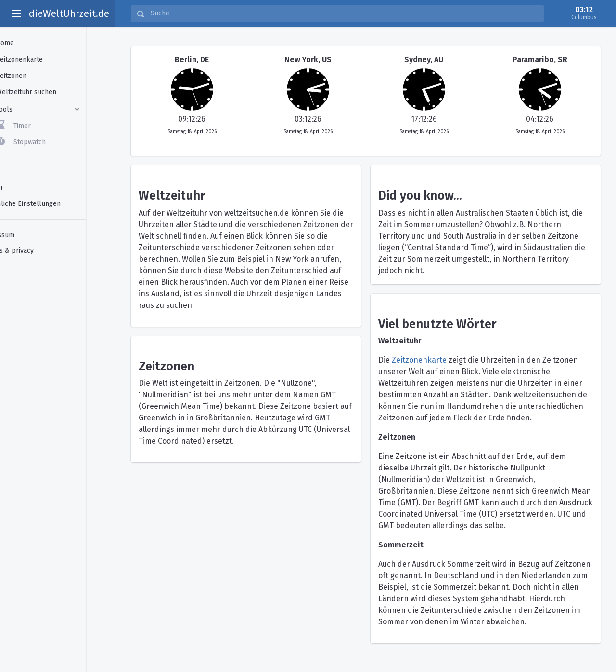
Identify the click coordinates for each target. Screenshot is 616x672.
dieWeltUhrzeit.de (69, 13)
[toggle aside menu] (16, 13)
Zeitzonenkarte (419, 360)
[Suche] (344, 13)
